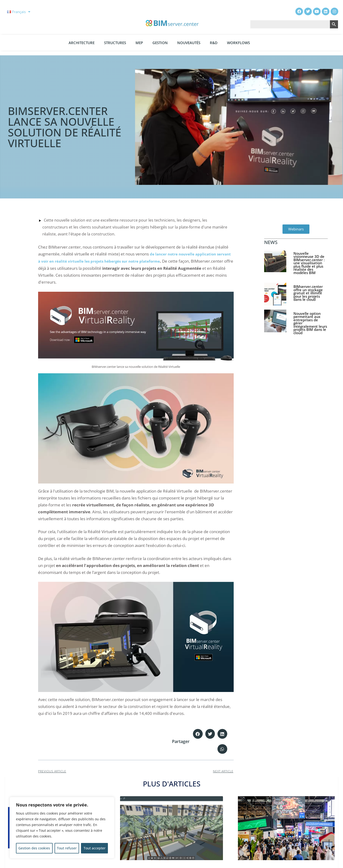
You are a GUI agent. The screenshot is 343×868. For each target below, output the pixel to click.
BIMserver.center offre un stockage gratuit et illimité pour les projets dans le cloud (308, 293)
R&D (214, 43)
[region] (62, 828)
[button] (198, 734)
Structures (115, 43)
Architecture (82, 43)
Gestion (160, 43)
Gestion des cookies (34, 848)
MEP (139, 43)
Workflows (238, 43)
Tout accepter (95, 848)
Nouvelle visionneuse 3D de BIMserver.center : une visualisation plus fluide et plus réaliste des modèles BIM (309, 263)
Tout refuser (67, 848)
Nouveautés (189, 43)
